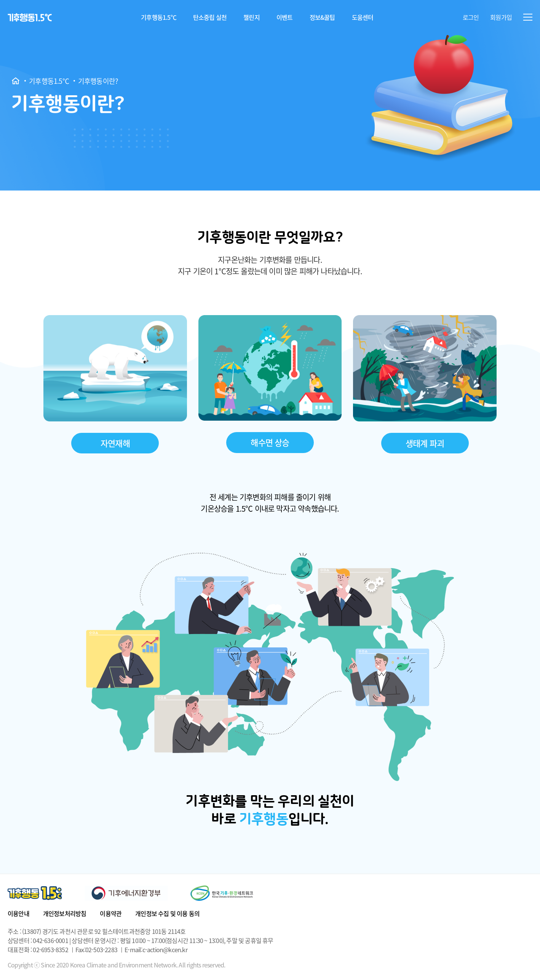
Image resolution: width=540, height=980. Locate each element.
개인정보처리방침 (65, 913)
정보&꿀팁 (322, 17)
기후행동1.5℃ (159, 17)
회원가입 (501, 17)
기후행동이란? (98, 81)
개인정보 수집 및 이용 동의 (167, 913)
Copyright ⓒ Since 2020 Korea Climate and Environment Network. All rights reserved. (116, 965)
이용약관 (111, 913)
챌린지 (252, 17)
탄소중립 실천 (210, 17)
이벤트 (285, 17)
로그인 (471, 17)
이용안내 (18, 913)
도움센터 (363, 17)
